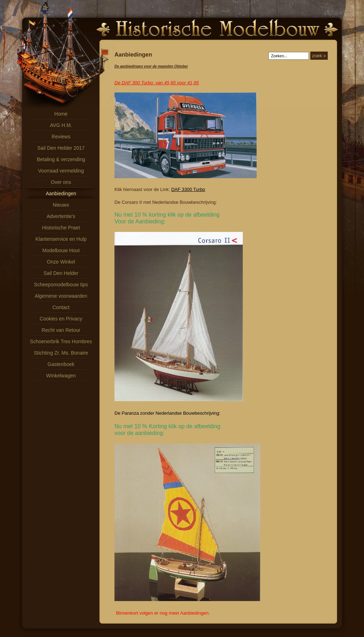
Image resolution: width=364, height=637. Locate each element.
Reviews (61, 137)
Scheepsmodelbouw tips (61, 285)
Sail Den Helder (61, 273)
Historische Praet (61, 228)
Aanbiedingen (61, 193)
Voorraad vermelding (61, 171)
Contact (61, 307)
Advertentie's (61, 216)
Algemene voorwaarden (61, 296)
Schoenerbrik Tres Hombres (61, 341)
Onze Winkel (61, 262)
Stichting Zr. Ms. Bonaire (61, 353)
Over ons (61, 182)
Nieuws (61, 205)
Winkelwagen (61, 376)
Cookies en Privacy (61, 319)
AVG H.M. (61, 125)
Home (61, 114)
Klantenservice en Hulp (61, 239)
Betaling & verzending (61, 159)
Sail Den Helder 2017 (61, 148)
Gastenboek (61, 364)
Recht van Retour (61, 330)
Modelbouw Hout (61, 250)
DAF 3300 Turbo (188, 189)
